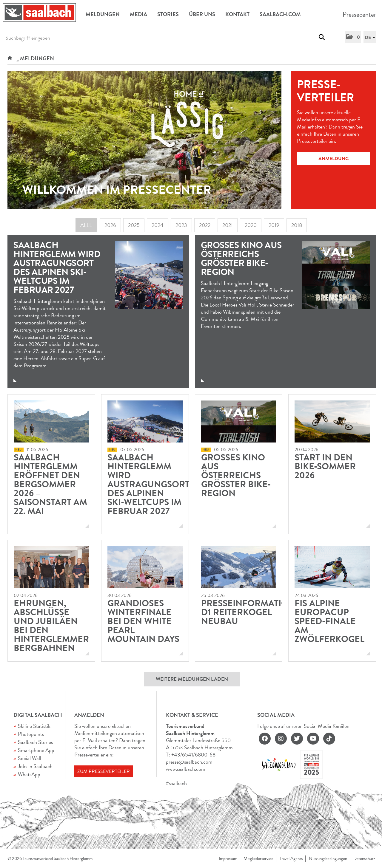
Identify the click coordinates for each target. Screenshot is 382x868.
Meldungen (103, 14)
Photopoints (31, 734)
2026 (110, 225)
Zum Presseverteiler (104, 771)
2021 (228, 225)
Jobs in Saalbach (35, 766)
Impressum (228, 859)
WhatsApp (29, 774)
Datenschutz (364, 859)
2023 (181, 225)
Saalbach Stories (35, 742)
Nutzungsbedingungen (328, 859)
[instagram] (281, 739)
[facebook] (265, 739)
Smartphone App (36, 750)
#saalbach (176, 783)
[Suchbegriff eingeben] (165, 38)
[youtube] (313, 739)
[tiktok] (329, 739)
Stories (168, 14)
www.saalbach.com (186, 769)
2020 (251, 225)
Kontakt (237, 14)
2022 (205, 225)
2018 (297, 225)
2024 (158, 225)
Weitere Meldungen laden (192, 679)
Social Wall (30, 758)
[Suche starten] (322, 37)
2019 (274, 225)
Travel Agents (291, 859)
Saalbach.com (280, 14)
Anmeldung (334, 158)
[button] (353, 37)
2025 (134, 225)
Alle (86, 225)
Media (138, 14)
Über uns (202, 14)
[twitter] (297, 739)
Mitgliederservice (258, 859)
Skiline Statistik (34, 726)
